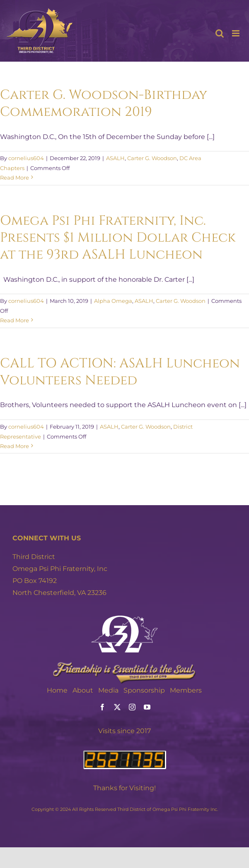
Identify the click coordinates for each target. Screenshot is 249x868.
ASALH (115, 158)
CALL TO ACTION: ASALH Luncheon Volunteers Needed (120, 372)
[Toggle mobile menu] (236, 33)
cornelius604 (26, 158)
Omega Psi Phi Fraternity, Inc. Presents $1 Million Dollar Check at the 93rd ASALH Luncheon (118, 238)
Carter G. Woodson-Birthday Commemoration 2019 (104, 103)
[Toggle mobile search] (220, 33)
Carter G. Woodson (152, 158)
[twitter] (117, 707)
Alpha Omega (113, 301)
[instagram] (132, 707)
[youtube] (147, 707)
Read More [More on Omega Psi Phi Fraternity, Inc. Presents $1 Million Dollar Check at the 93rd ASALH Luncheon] (15, 320)
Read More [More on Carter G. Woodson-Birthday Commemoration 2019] (15, 177)
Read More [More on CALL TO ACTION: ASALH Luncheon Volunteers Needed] (15, 446)
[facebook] (102, 707)
